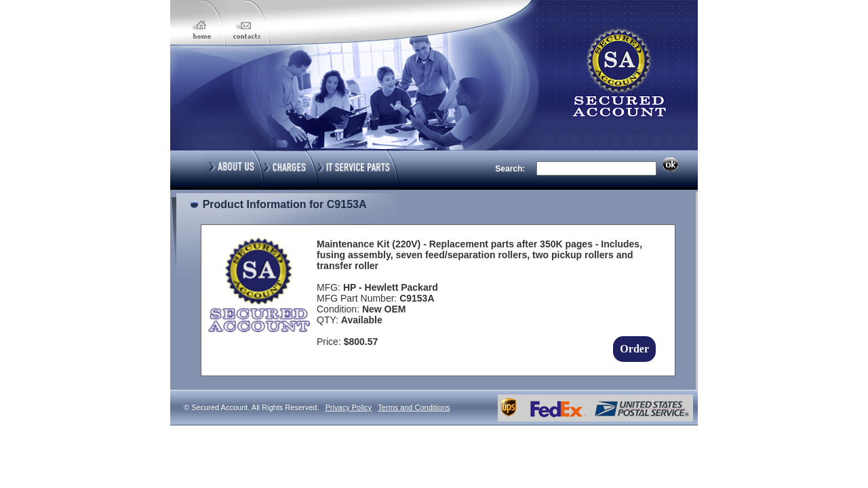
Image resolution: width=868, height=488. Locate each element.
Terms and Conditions (414, 407)
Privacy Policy (349, 407)
